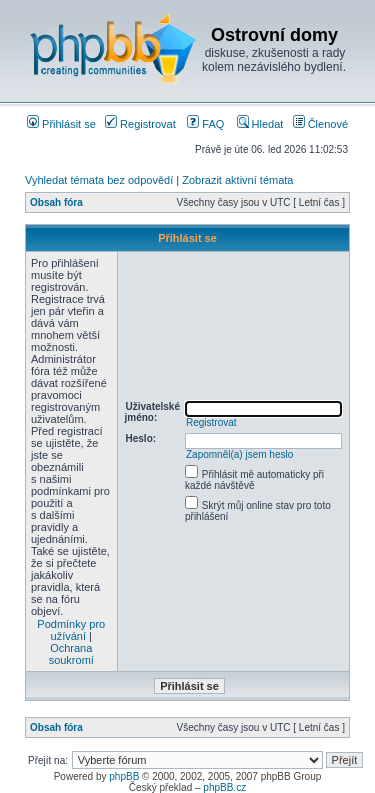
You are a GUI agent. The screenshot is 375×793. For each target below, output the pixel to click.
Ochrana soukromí (71, 654)
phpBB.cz (224, 787)
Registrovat (140, 124)
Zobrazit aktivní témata (237, 180)
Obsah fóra (56, 202)
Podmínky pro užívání (71, 630)
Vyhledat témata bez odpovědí (99, 180)
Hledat (260, 124)
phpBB (124, 776)
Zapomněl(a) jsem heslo (239, 454)
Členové (320, 124)
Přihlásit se (61, 124)
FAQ (205, 124)
